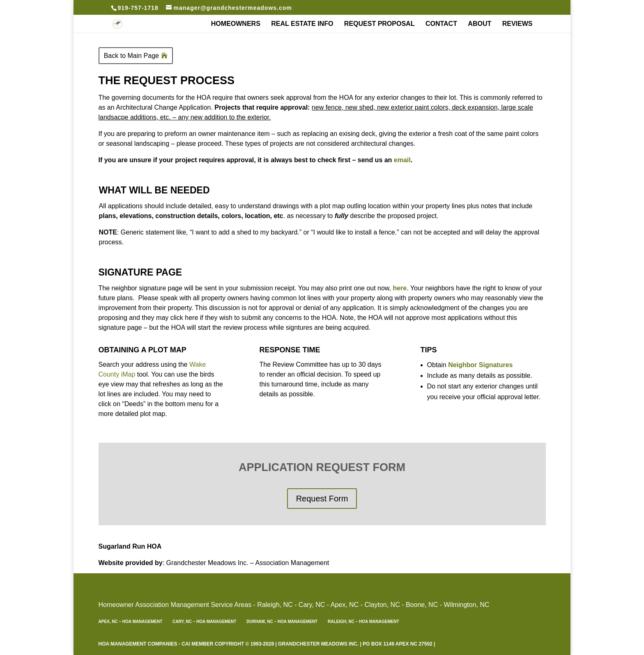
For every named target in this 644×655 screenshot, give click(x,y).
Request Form (322, 499)
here (400, 288)
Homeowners (236, 24)
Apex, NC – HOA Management (131, 622)
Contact (441, 24)
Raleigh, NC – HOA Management (363, 622)
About (480, 24)
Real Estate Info (302, 24)
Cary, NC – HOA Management (204, 622)
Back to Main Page (131, 56)
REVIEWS (517, 24)
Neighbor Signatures (480, 365)
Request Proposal (379, 24)
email (402, 160)
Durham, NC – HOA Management (282, 622)
